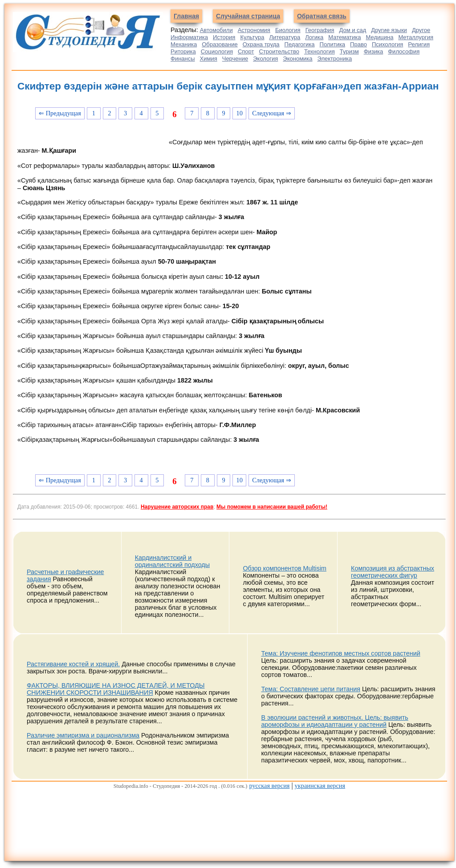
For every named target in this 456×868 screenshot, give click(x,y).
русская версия (269, 786)
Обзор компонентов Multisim (285, 568)
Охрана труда (261, 44)
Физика (374, 51)
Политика (333, 44)
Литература (285, 37)
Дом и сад (352, 30)
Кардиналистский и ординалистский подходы (172, 561)
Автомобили (216, 30)
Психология (387, 44)
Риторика (183, 51)
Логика (314, 37)
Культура (252, 37)
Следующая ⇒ (272, 113)
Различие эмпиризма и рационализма (83, 735)
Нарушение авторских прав (177, 507)
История (224, 37)
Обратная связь (322, 16)
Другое (421, 30)
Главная (186, 16)
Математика (344, 37)
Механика (184, 44)
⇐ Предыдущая (60, 113)
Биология (288, 30)
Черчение (235, 59)
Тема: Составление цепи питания (311, 689)
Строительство (279, 51)
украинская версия (320, 786)
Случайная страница (248, 16)
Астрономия (254, 30)
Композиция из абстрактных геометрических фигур (393, 572)
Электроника (335, 59)
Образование (220, 44)
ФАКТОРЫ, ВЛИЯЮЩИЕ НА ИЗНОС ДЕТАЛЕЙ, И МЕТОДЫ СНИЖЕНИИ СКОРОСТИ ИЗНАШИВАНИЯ (116, 689)
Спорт (246, 51)
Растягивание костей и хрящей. (73, 664)
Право (358, 44)
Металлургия (416, 37)
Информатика (189, 37)
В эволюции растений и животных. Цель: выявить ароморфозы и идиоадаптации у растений (334, 721)
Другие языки (389, 30)
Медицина (380, 37)
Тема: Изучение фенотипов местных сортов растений (340, 653)
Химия (209, 59)
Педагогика (300, 44)
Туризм (349, 51)
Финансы (183, 59)
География (320, 30)
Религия (419, 44)
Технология (320, 51)
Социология (217, 51)
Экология (265, 59)
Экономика (297, 59)
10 (240, 113)
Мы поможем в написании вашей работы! (272, 507)
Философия (404, 51)
